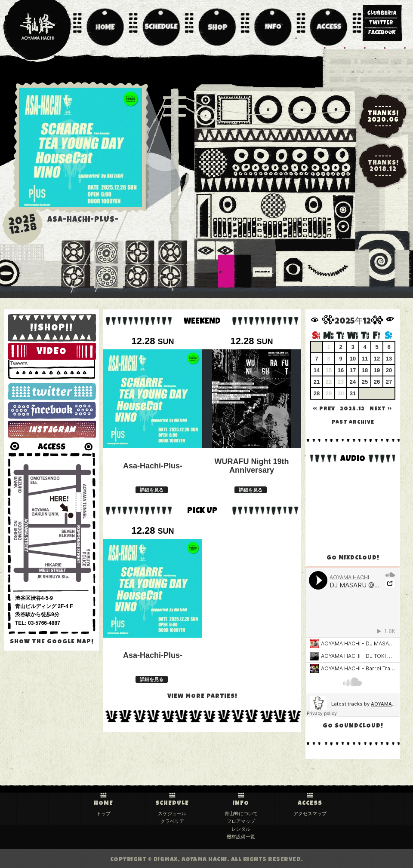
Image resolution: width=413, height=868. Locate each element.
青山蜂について (241, 813)
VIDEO (52, 352)
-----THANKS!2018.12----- (383, 166)
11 (365, 359)
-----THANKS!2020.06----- (383, 117)
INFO (241, 804)
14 (317, 370)
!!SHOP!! (52, 329)
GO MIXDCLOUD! (353, 558)
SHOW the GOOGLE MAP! (52, 642)
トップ (103, 813)
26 (377, 382)
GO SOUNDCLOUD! (353, 726)
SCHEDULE (172, 804)
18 (365, 370)
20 (389, 370)
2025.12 (352, 409)
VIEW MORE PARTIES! (202, 697)
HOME (103, 804)
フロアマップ (241, 821)
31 (353, 393)
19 (377, 370)
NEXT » (381, 409)
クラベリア (172, 821)
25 (365, 382)
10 (353, 359)
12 (377, 359)
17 (353, 370)
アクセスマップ (310, 813)
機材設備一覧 (241, 837)
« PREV (324, 409)
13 (389, 359)
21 (317, 382)
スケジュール (172, 813)
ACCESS (310, 804)
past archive (353, 423)
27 (389, 382)
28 (317, 393)
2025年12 (353, 322)
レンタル (241, 829)
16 (341, 370)
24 (353, 382)
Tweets (19, 363)
